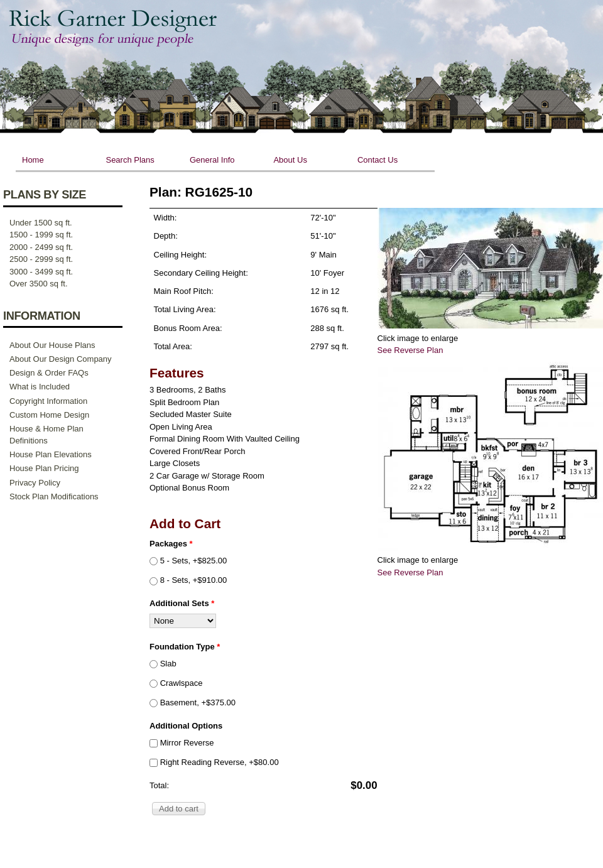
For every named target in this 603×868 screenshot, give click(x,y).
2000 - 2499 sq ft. (41, 247)
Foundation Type (185, 647)
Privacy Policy (35, 483)
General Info (212, 160)
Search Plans (130, 160)
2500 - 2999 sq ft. (41, 259)
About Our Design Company (61, 359)
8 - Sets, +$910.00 (194, 580)
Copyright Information (48, 401)
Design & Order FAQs (49, 373)
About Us (290, 160)
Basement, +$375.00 (198, 703)
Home (33, 160)
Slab (168, 664)
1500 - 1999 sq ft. (41, 235)
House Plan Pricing (44, 468)
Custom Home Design (49, 415)
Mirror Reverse (187, 743)
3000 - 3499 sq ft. (41, 272)
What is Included (40, 387)
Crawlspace (182, 683)
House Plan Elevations (51, 454)
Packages (171, 544)
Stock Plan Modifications (54, 496)
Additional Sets (182, 603)
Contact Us (378, 160)
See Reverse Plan (410, 350)
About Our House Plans (52, 345)
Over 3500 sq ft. (39, 284)
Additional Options (186, 726)
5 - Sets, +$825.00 (194, 561)
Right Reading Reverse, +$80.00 (220, 762)
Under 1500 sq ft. (41, 223)
